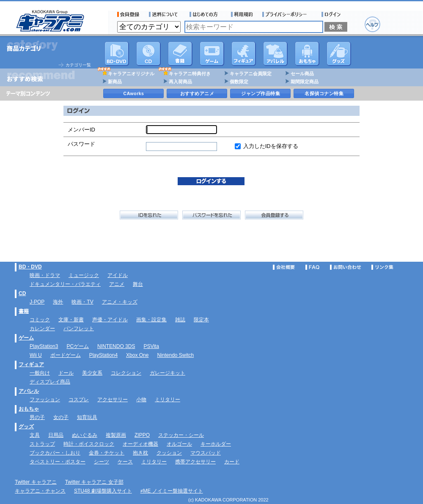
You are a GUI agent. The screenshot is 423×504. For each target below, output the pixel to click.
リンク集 (382, 267)
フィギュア (244, 54)
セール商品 (302, 74)
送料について (165, 14)
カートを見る (396, 19)
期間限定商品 (305, 82)
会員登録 (128, 14)
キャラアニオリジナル (131, 74)
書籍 (180, 54)
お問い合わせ (346, 267)
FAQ (312, 267)
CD (148, 54)
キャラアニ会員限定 (251, 74)
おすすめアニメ (197, 93)
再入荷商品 (180, 82)
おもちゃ (307, 54)
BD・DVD (30, 267)
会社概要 (284, 267)
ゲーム (26, 338)
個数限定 (239, 82)
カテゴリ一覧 (78, 65)
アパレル (275, 54)
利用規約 (242, 14)
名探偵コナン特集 (324, 93)
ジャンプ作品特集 (261, 93)
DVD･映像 (117, 54)
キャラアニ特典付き (190, 74)
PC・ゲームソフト (212, 54)
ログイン (332, 14)
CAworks (134, 93)
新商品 (115, 82)
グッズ (339, 54)
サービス (206, 14)
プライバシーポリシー (287, 14)
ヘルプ (372, 24)
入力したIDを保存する (271, 146)
